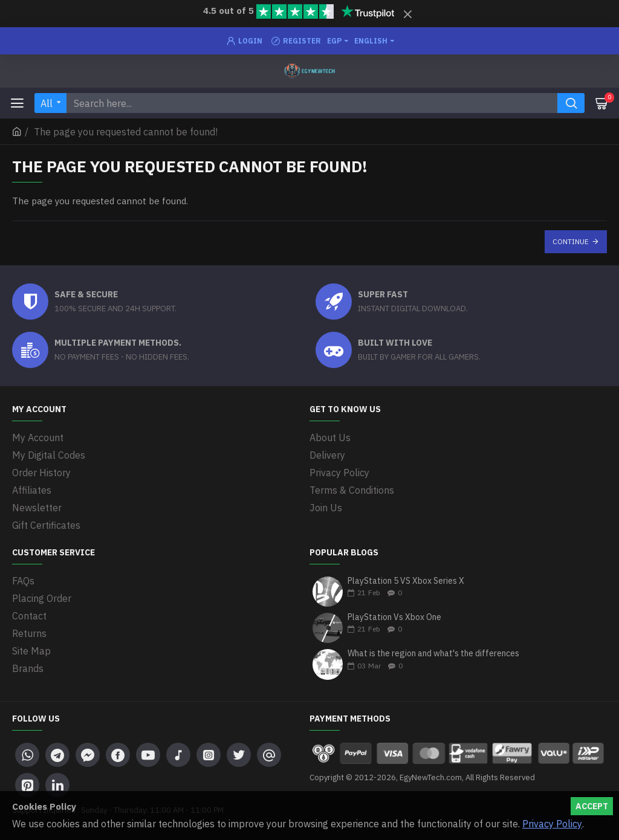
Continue (571, 241)
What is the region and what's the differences (433, 654)
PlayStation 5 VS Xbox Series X (406, 581)
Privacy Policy (552, 824)
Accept (592, 806)
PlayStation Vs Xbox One (394, 617)
